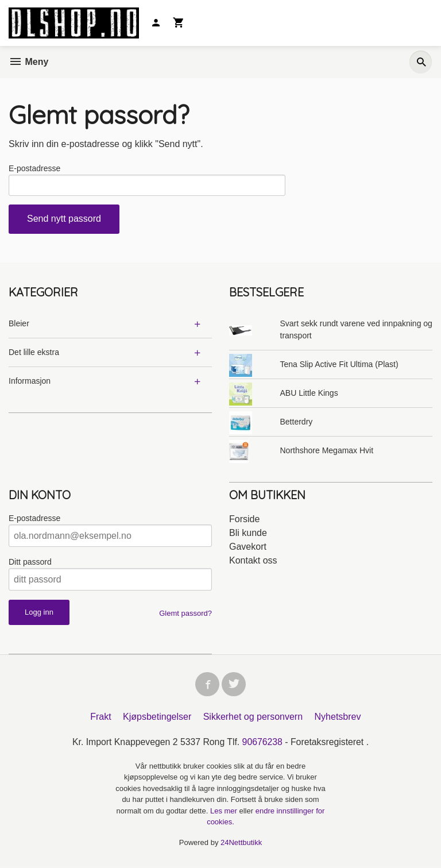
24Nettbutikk (241, 845)
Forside (244, 521)
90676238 (263, 745)
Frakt (100, 720)
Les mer (225, 814)
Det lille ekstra (34, 354)
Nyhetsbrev (338, 720)
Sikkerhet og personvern (253, 720)
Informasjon (30, 383)
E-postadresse (34, 168)
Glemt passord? (185, 615)
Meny (28, 62)
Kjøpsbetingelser (157, 720)
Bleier (19, 325)
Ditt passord (30, 564)
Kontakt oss (253, 562)
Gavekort (248, 548)
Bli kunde (248, 535)
